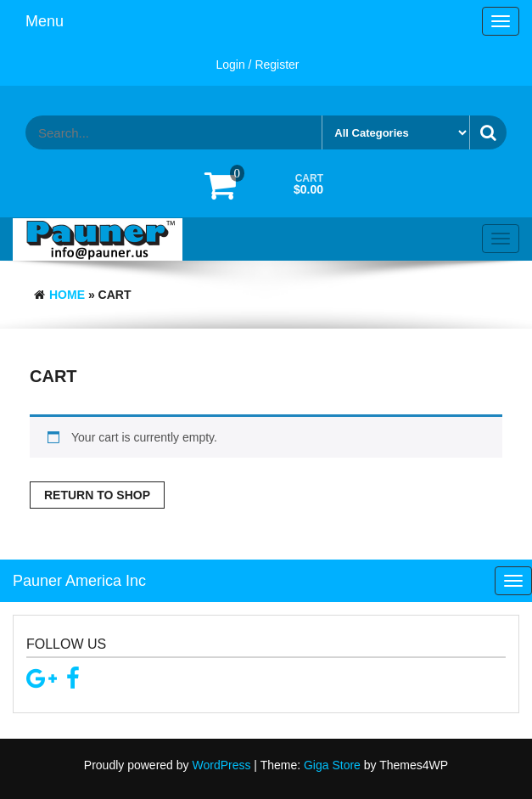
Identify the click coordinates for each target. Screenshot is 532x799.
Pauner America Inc (79, 581)
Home (67, 295)
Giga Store (332, 765)
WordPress (221, 765)
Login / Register (257, 65)
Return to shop (97, 495)
